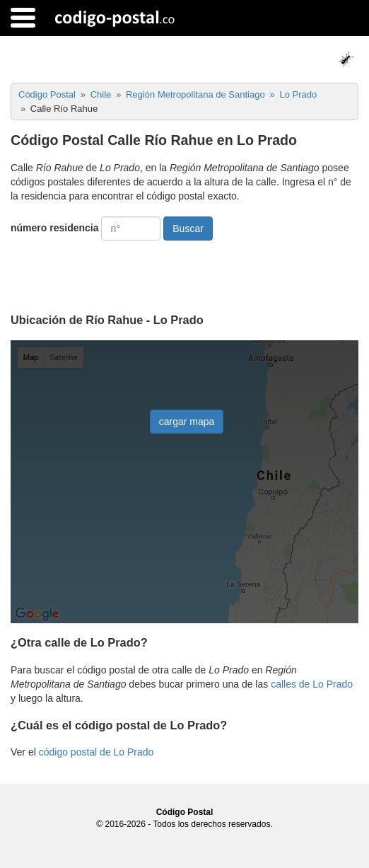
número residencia (55, 228)
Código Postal (185, 812)
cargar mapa (187, 422)
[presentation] (118, 272)
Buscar (188, 228)
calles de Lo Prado (312, 684)
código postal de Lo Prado (96, 752)
